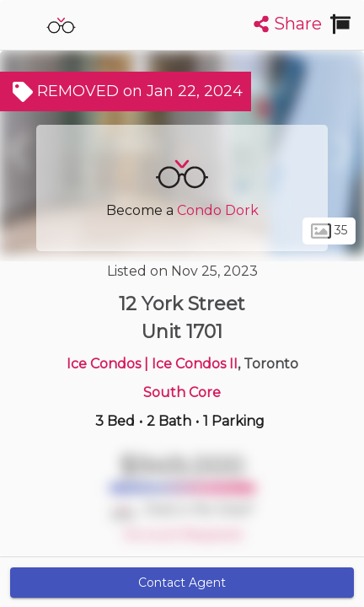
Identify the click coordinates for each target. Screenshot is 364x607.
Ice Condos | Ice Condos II (152, 364)
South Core (182, 392)
